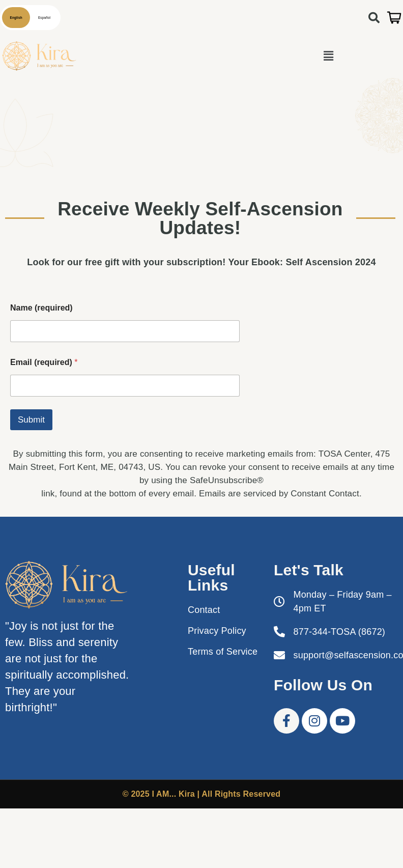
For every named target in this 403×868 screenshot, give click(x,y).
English (16, 18)
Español (44, 18)
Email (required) (44, 362)
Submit (31, 420)
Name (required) (41, 308)
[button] (328, 56)
